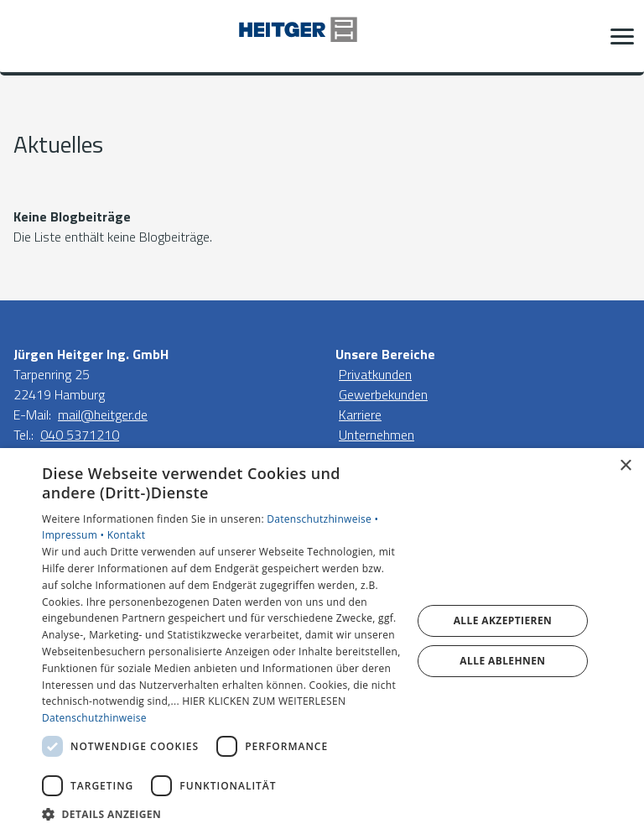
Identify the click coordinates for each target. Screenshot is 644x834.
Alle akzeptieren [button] (503, 620)
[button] (622, 36)
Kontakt (127, 535)
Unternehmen (377, 435)
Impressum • (75, 535)
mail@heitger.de (103, 414)
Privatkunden (375, 374)
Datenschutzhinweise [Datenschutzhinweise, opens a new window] (94, 718)
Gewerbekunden (383, 394)
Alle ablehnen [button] (502, 661)
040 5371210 (80, 435)
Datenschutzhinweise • (322, 519)
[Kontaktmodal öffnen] (23, 36)
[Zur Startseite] (322, 36)
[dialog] (322, 641)
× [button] (625, 466)
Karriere (360, 414)
